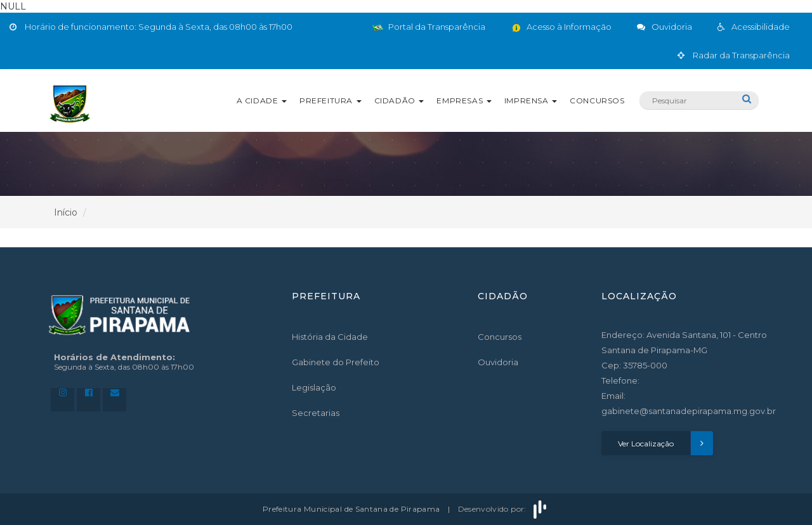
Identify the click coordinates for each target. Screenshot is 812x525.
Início (66, 212)
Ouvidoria (498, 362)
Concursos (597, 100)
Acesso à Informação (561, 27)
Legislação (314, 387)
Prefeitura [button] (331, 100)
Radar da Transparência (734, 55)
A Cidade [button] (262, 100)
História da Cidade (330, 337)
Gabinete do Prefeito (336, 362)
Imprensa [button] (531, 100)
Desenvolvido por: (504, 509)
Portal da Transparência (429, 27)
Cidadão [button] (399, 100)
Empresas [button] (464, 100)
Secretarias (316, 413)
